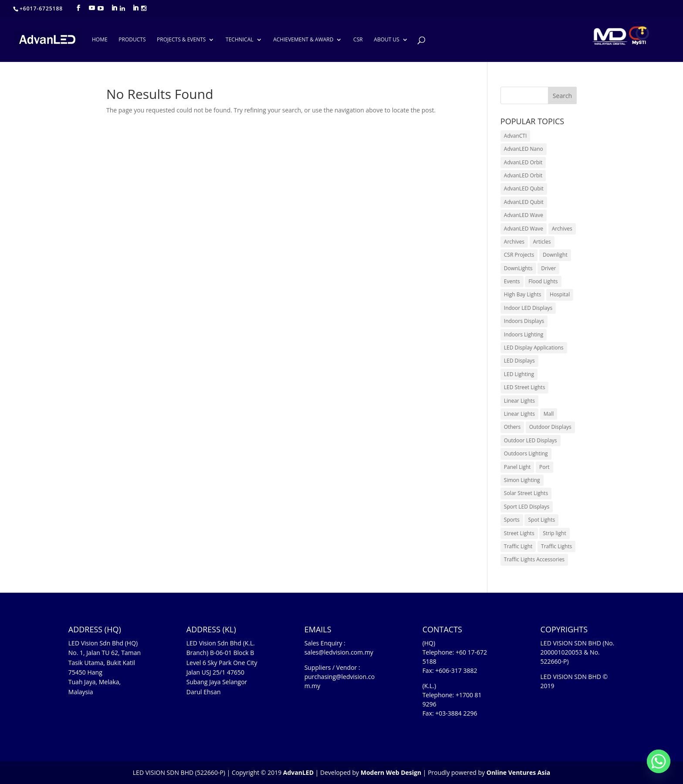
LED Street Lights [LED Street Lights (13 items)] (525, 387)
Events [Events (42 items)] (512, 281)
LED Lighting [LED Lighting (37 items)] (519, 374)
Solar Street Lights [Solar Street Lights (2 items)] (526, 493)
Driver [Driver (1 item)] (548, 268)
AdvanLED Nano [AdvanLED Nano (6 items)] (524, 149)
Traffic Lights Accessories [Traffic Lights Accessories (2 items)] (534, 559)
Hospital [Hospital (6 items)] (560, 294)
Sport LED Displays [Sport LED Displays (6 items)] (527, 507)
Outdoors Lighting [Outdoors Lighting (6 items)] (526, 453)
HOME (100, 40)
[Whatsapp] (659, 761)
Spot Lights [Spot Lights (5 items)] (541, 520)
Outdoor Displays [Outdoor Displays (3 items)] (550, 427)
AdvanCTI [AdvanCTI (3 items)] (515, 136)
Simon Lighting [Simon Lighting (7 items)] (522, 480)
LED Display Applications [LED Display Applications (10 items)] (534, 348)
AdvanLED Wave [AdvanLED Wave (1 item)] (524, 215)
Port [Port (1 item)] (544, 467)
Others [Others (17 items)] (512, 427)
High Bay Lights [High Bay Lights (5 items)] (523, 294)
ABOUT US (386, 40)
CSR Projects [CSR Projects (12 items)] (519, 255)
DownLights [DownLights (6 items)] (518, 268)
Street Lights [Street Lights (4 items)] (519, 533)
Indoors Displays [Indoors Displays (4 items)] (524, 321)
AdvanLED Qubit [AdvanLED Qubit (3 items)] (524, 202)
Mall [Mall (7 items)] (549, 414)
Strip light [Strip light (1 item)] (554, 533)
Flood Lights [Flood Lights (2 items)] (543, 281)
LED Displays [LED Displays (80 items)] (519, 361)
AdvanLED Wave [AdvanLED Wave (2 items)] (524, 229)
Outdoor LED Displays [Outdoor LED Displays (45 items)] (531, 440)
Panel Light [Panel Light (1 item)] (517, 467)
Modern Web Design (391, 772)
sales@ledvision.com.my (339, 652)
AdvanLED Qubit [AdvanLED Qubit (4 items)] (524, 188)
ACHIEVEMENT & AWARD (303, 40)
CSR (358, 40)
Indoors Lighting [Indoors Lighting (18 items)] (524, 334)
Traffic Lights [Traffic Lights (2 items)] (556, 546)
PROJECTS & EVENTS (181, 40)
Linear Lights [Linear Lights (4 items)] (519, 414)
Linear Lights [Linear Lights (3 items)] (519, 401)
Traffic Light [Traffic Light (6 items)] (518, 546)
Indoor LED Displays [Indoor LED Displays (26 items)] (528, 308)
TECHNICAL (239, 40)
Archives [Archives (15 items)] (514, 242)
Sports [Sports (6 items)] (512, 520)
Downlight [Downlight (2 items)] (555, 255)
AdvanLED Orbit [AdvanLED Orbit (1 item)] (523, 162)
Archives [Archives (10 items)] (562, 229)
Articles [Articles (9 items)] (542, 242)
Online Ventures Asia (518, 772)
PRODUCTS (132, 40)
